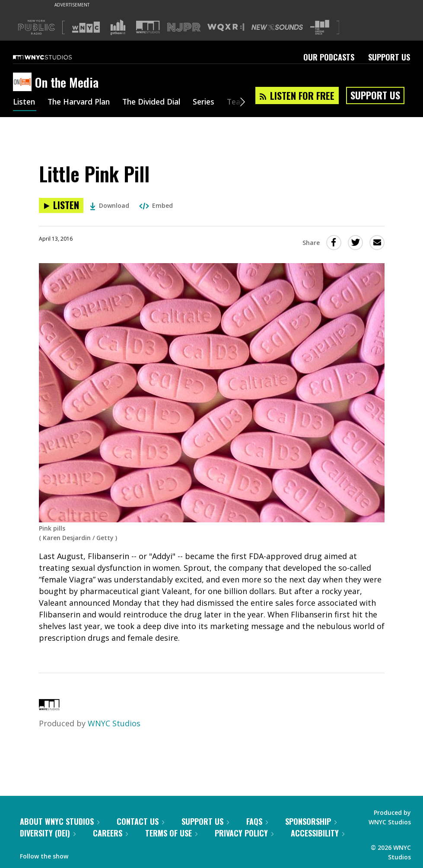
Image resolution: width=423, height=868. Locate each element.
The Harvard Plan (82, 103)
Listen (25, 103)
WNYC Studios (114, 723)
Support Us (389, 57)
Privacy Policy (244, 833)
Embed (156, 205)
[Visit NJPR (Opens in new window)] (184, 27)
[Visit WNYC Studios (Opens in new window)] (148, 27)
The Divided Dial (159, 103)
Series (214, 103)
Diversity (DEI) (48, 833)
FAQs (257, 821)
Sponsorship (311, 821)
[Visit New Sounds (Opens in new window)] (277, 27)
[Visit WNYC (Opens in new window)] (86, 27)
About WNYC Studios (60, 821)
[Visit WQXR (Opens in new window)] (226, 27)
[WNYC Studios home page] (53, 57)
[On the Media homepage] (24, 83)
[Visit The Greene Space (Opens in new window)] (320, 27)
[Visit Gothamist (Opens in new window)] (118, 27)
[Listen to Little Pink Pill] (61, 205)
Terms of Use (171, 833)
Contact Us (140, 821)
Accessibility (318, 833)
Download (110, 205)
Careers (110, 833)
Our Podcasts (329, 57)
